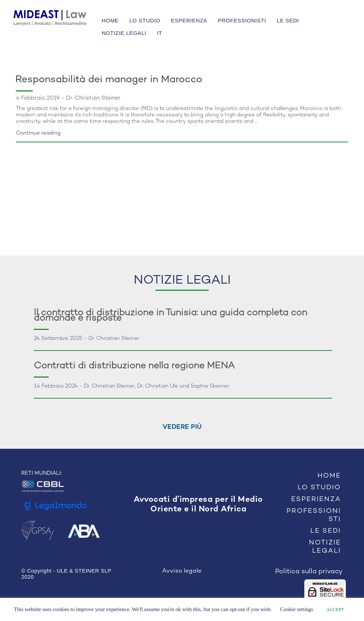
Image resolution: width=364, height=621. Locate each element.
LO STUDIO (145, 20)
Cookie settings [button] (297, 609)
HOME (110, 20)
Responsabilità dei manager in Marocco (109, 80)
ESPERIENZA (189, 20)
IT (160, 33)
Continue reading (38, 133)
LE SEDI (288, 20)
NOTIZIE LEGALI (124, 33)
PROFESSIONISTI (242, 20)
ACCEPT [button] (335, 609)
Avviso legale (182, 571)
